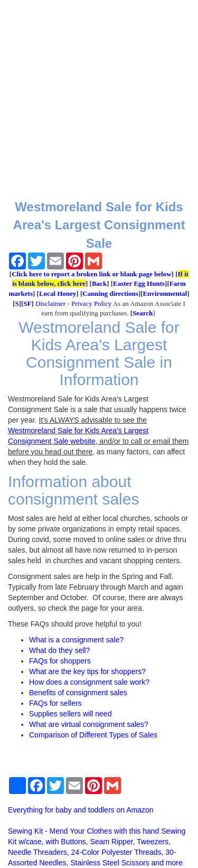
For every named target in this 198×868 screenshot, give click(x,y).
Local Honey (58, 293)
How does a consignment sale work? (89, 682)
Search (143, 313)
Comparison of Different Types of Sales (93, 735)
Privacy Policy (91, 304)
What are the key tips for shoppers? (87, 671)
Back (99, 283)
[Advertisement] (99, 99)
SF (27, 304)
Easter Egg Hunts (139, 283)
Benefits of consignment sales (78, 693)
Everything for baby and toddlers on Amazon (81, 810)
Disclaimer (50, 304)
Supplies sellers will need (70, 714)
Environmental (165, 293)
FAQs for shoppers (60, 661)
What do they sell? (59, 650)
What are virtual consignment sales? (89, 724)
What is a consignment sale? (76, 640)
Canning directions (110, 293)
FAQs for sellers (55, 703)
